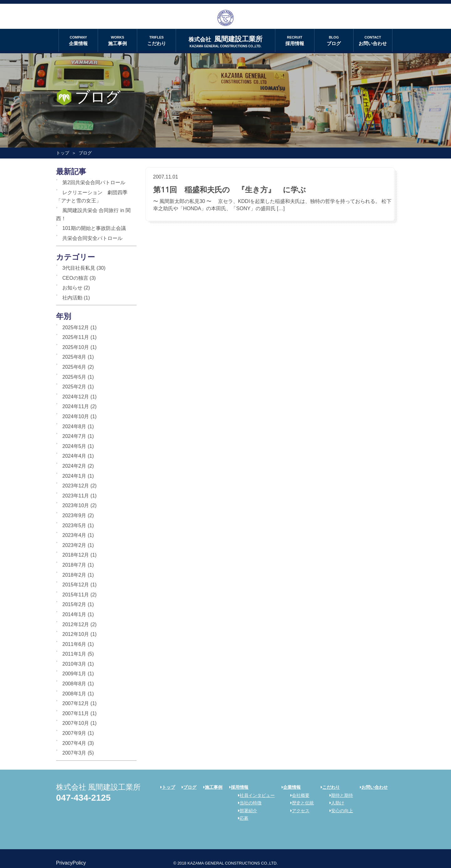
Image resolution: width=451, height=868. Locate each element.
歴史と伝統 (300, 803)
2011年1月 (74, 654)
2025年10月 (76, 347)
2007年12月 (76, 703)
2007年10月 (76, 723)
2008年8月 (74, 684)
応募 (241, 818)
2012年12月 (76, 624)
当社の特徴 (248, 803)
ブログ (334, 40)
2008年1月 (74, 694)
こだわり (156, 40)
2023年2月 (74, 545)
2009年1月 (74, 674)
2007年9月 (74, 733)
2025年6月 (74, 367)
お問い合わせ (373, 40)
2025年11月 (76, 337)
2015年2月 (74, 604)
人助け (335, 803)
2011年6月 (74, 644)
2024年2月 (74, 466)
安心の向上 (339, 811)
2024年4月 (74, 456)
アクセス (298, 811)
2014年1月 (74, 614)
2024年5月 (74, 446)
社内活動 (72, 298)
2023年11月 (76, 496)
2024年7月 (74, 436)
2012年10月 (76, 634)
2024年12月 (76, 397)
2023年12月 (76, 486)
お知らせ (72, 288)
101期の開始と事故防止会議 (94, 228)
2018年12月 (76, 555)
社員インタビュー (254, 795)
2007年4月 (74, 743)
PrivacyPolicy (71, 863)
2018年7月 (74, 565)
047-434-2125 (83, 798)
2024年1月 (74, 476)
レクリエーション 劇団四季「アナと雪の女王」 (92, 197)
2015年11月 (76, 595)
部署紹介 (245, 811)
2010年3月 (74, 664)
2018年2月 (74, 575)
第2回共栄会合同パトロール (94, 182)
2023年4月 (74, 535)
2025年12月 (76, 327)
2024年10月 (76, 416)
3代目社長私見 (79, 268)
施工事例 (117, 40)
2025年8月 (74, 357)
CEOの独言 (75, 278)
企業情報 (78, 40)
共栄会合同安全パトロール (92, 238)
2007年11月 (76, 713)
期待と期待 (339, 795)
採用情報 (295, 40)
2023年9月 (74, 515)
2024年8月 (74, 426)
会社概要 (298, 795)
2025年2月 (74, 387)
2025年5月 (74, 377)
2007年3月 (74, 753)
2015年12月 (76, 585)
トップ (63, 153)
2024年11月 (76, 406)
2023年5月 (74, 525)
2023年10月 (76, 505)
